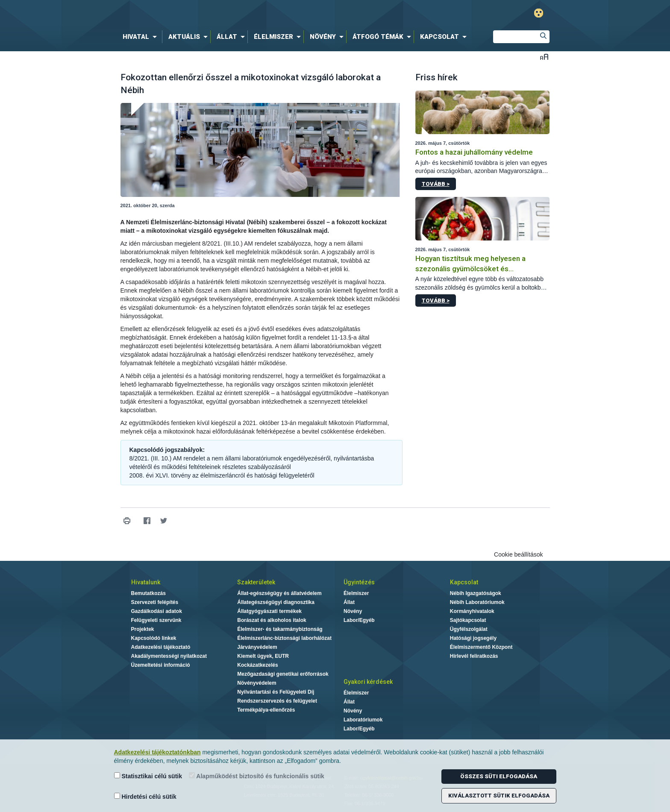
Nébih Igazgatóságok (476, 593)
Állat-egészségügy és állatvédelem (279, 593)
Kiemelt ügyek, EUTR (263, 656)
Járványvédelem (257, 647)
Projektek (143, 629)
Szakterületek (256, 582)
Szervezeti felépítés (155, 602)
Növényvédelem (257, 683)
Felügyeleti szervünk (156, 620)
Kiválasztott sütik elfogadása (499, 796)
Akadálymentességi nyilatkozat (169, 656)
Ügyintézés (359, 582)
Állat (349, 602)
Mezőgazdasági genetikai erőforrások (283, 674)
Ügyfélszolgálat (469, 629)
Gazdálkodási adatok (157, 611)
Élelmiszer (356, 593)
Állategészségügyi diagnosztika (276, 602)
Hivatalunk (146, 582)
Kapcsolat (464, 582)
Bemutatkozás (148, 593)
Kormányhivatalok (472, 611)
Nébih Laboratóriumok (477, 602)
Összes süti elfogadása (499, 776)
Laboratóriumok (363, 720)
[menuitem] (141, 37)
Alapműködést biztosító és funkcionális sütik (257, 776)
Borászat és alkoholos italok (272, 620)
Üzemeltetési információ (161, 665)
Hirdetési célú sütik (145, 796)
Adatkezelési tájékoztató (161, 647)
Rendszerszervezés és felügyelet (277, 701)
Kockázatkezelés (257, 665)
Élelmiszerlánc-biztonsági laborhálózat (284, 638)
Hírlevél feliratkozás (474, 656)
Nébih (244, 13)
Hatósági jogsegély (473, 638)
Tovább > (436, 184)
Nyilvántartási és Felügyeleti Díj (276, 692)
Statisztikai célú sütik (148, 776)
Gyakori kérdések (368, 682)
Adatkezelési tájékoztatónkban (157, 752)
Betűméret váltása (544, 57)
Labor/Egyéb (359, 620)
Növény (353, 611)
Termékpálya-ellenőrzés (266, 710)
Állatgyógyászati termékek (269, 611)
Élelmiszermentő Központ (481, 647)
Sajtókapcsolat (468, 620)
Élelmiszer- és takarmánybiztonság (280, 629)
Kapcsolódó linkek (154, 638)
